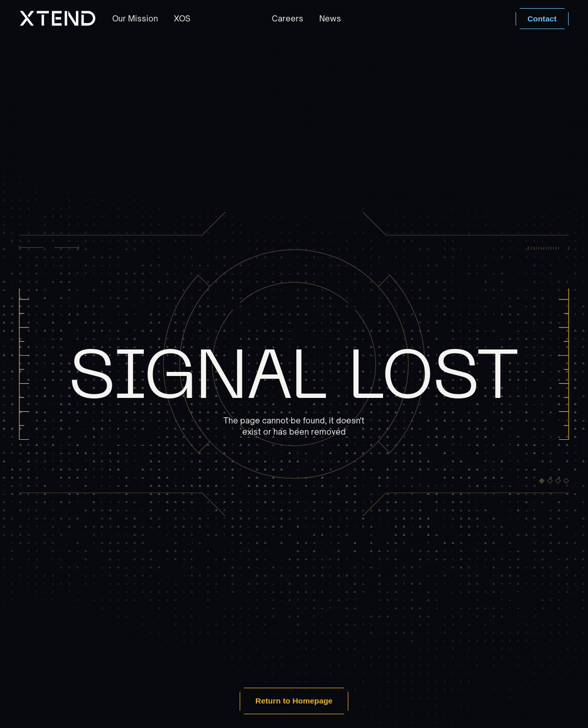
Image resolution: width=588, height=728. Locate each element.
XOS (182, 19)
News (330, 19)
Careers (288, 19)
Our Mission (135, 19)
